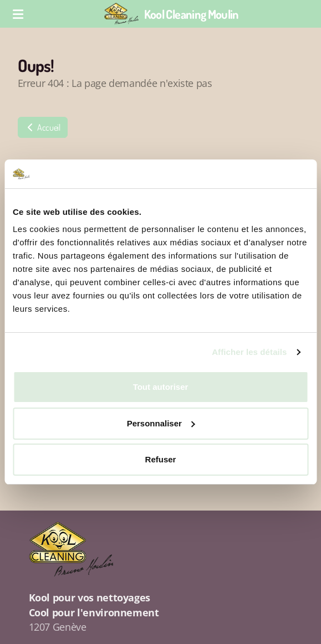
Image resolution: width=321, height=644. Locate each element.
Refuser (161, 459)
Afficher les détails (249, 352)
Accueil (43, 127)
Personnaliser (161, 423)
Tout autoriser (161, 387)
